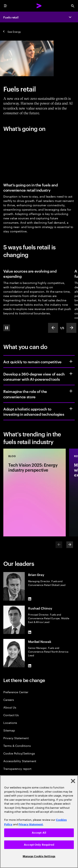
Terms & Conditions (17, 745)
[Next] (70, 545)
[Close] (73, 781)
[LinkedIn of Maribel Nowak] (30, 666)
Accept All (39, 833)
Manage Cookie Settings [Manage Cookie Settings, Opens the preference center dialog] (39, 856)
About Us (10, 707)
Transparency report (17, 768)
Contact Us (11, 715)
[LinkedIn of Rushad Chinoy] (30, 632)
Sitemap (9, 730)
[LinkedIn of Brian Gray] (30, 599)
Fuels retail (11, 17)
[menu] (5, 6)
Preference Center (16, 692)
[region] (39, 822)
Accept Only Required (39, 845)
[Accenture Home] (39, 6)
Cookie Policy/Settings (19, 753)
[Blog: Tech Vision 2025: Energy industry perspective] (35, 493)
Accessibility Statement (20, 761)
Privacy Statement (16, 738)
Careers (9, 700)
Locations (10, 723)
